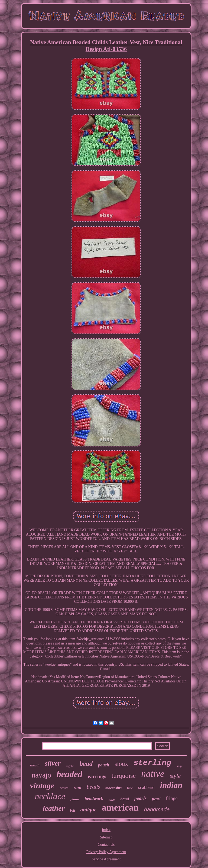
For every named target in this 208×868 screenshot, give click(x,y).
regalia (70, 766)
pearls (140, 798)
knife (179, 766)
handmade (157, 809)
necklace (50, 796)
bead (86, 764)
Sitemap (106, 837)
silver (53, 763)
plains (75, 799)
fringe (172, 798)
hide (130, 788)
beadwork (94, 799)
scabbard (146, 787)
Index (106, 830)
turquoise (124, 776)
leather (54, 808)
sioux (121, 764)
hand (125, 799)
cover (64, 788)
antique (88, 810)
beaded (69, 774)
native (153, 774)
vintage (42, 786)
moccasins (113, 788)
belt (73, 811)
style (175, 776)
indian (171, 785)
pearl (156, 799)
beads (93, 787)
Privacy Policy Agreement (106, 852)
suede (112, 800)
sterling (152, 763)
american (120, 807)
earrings (97, 776)
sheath (35, 765)
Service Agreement (106, 859)
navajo (41, 775)
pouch (104, 765)
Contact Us (106, 845)
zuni (77, 788)
